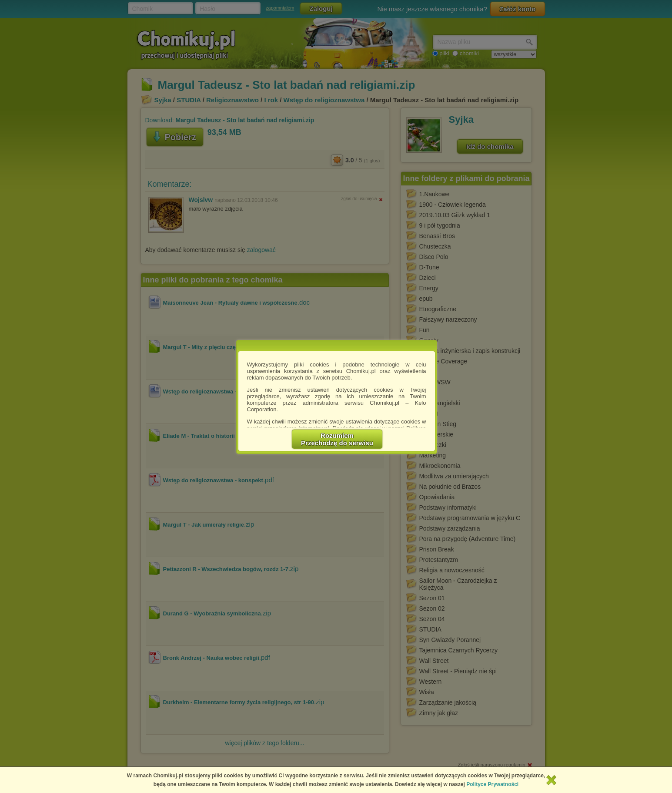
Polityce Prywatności (492, 784)
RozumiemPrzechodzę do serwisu (337, 439)
